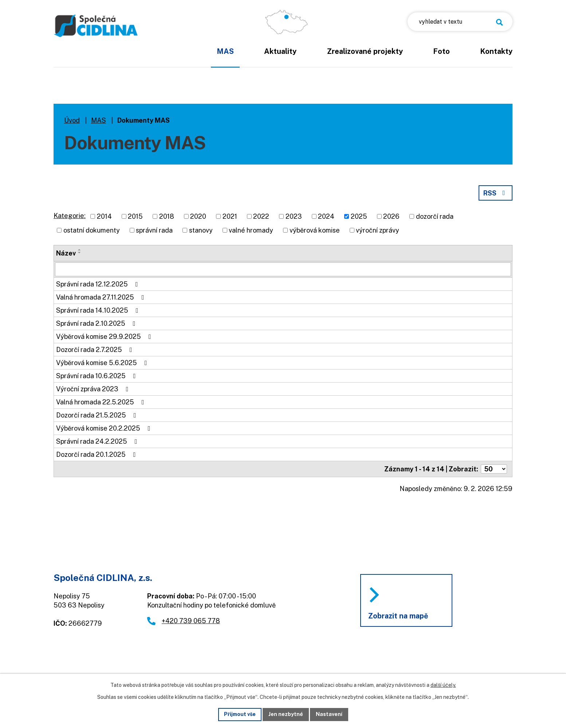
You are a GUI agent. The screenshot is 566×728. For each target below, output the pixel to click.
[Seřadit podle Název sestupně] (80, 253)
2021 (230, 216)
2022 (261, 216)
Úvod (181, 56)
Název (66, 253)
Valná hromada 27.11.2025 (102, 297)
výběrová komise (315, 230)
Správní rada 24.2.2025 (98, 441)
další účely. (443, 685)
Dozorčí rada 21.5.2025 (98, 415)
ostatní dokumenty (92, 230)
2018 (167, 216)
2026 (391, 216)
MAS (225, 51)
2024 (326, 216)
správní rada (154, 230)
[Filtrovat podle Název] (283, 269)
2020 (198, 216)
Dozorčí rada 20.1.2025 (97, 454)
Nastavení (329, 714)
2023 (294, 216)
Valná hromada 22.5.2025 (102, 402)
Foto (441, 51)
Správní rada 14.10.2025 (99, 310)
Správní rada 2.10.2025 (97, 323)
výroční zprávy (378, 230)
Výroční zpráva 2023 (94, 389)
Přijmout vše (240, 714)
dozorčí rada (435, 216)
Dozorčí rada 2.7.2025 (96, 350)
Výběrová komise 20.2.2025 (105, 428)
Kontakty (496, 51)
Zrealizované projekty (365, 51)
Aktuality (280, 51)
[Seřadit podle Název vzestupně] (80, 250)
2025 (359, 216)
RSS (496, 193)
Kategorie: (70, 216)
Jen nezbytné (286, 714)
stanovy (201, 230)
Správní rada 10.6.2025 (97, 376)
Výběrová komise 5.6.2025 (103, 363)
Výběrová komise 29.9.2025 (105, 337)
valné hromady (251, 230)
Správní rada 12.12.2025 (99, 284)
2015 (135, 216)
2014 (104, 216)
